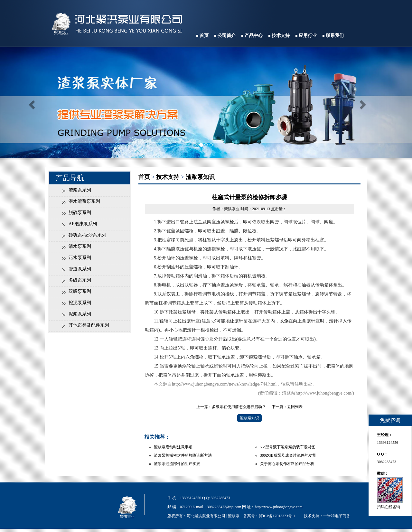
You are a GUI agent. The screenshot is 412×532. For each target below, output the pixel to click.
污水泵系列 (80, 258)
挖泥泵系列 (80, 303)
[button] (31, 103)
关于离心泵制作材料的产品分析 (287, 464)
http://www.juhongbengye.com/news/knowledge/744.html (224, 384)
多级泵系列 (80, 280)
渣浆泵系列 (80, 190)
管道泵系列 (80, 269)
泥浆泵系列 (80, 314)
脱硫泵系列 (80, 213)
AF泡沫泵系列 (83, 224)
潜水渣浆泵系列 (84, 201)
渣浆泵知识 (200, 177)
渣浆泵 (234, 516)
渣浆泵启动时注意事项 (173, 447)
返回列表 (295, 407)
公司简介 (227, 36)
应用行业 (308, 36)
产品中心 (254, 36)
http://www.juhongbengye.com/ (324, 393)
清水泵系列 (80, 246)
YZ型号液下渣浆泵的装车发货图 (288, 447)
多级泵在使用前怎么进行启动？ (239, 407)
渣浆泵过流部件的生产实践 (177, 464)
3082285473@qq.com (224, 507)
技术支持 (281, 36)
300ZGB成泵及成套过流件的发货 (288, 455)
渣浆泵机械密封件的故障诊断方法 (183, 455)
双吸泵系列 (80, 291)
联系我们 (335, 36)
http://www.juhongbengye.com (279, 507)
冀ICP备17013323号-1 (277, 516)
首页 (204, 36)
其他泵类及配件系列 (89, 325)
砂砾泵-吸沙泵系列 (87, 235)
